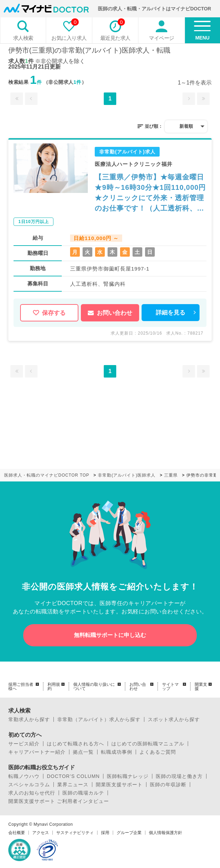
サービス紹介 (24, 744)
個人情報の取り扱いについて (94, 687)
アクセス (41, 833)
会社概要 (17, 833)
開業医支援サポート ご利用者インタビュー (59, 801)
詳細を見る (171, 313)
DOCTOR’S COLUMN (73, 776)
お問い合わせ (110, 313)
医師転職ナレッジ (128, 776)
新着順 (186, 126)
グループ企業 (129, 833)
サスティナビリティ (75, 833)
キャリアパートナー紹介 (37, 752)
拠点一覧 (83, 752)
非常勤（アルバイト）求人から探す (99, 719)
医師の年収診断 (168, 785)
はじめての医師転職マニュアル (148, 744)
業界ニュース (73, 785)
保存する (49, 313)
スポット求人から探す (174, 719)
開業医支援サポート (119, 785)
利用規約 (54, 687)
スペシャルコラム (29, 785)
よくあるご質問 (158, 752)
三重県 (171, 475)
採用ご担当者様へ (21, 687)
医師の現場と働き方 (179, 776)
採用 (105, 833)
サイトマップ (170, 687)
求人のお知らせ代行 (32, 793)
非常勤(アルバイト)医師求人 (127, 475)
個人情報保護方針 (166, 833)
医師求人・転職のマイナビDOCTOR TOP (47, 475)
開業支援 (201, 687)
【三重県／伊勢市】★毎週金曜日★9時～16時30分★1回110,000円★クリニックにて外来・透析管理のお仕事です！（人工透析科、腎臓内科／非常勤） (150, 193)
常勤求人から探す (29, 719)
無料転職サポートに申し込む (110, 635)
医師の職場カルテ (83, 793)
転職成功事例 (117, 752)
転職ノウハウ (24, 776)
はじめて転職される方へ (75, 744)
